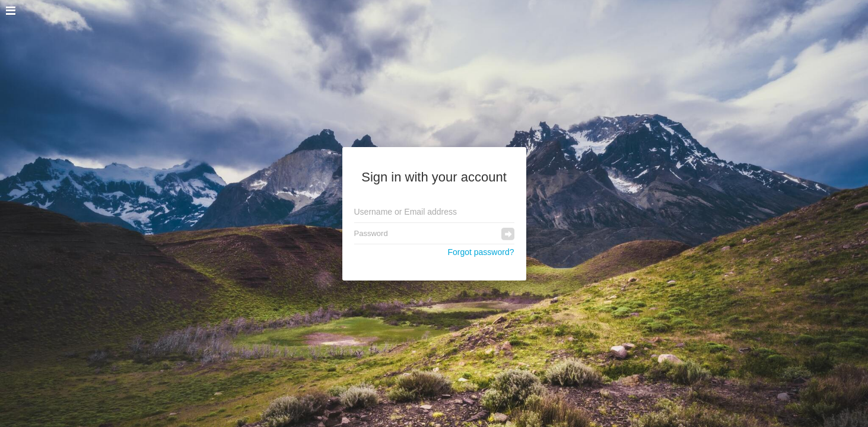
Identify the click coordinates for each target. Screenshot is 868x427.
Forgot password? (481, 252)
